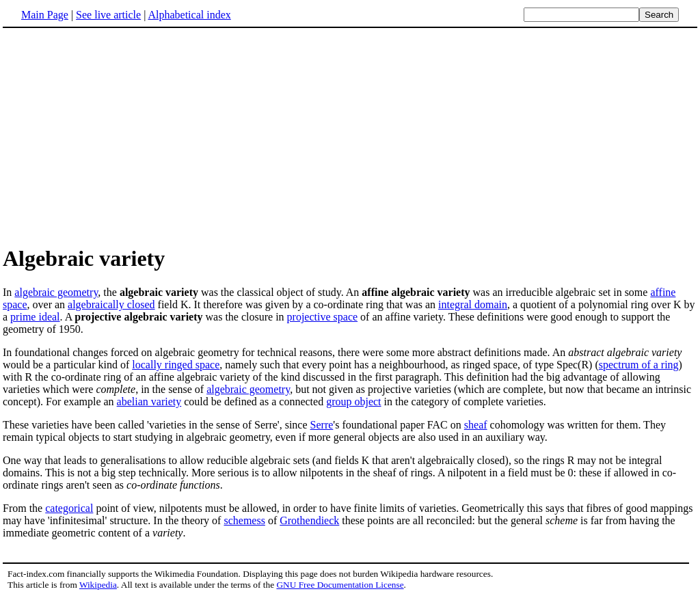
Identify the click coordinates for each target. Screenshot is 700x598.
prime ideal (35, 317)
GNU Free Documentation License (340, 585)
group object (353, 402)
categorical (69, 508)
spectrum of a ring (639, 365)
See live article (108, 15)
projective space (323, 317)
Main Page (45, 15)
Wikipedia (98, 585)
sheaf (476, 425)
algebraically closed (111, 304)
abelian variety (149, 402)
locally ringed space (176, 365)
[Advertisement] (350, 136)
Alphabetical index (189, 15)
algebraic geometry (56, 292)
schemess (244, 520)
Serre (322, 425)
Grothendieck (309, 520)
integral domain (473, 304)
